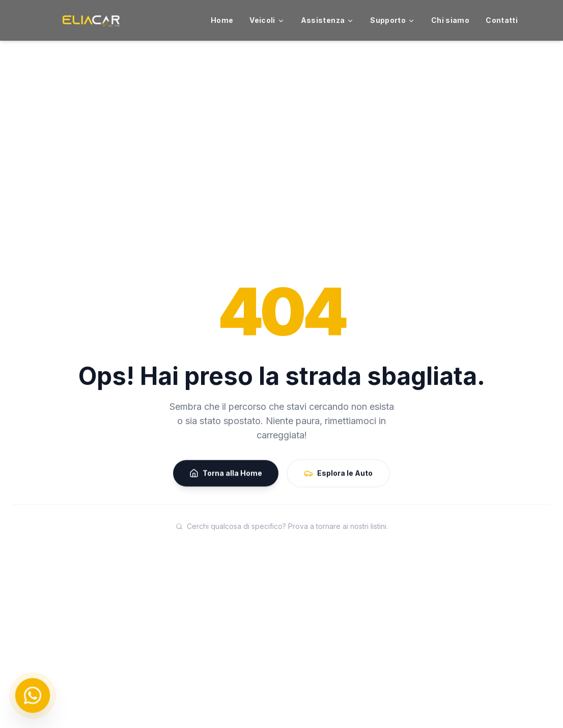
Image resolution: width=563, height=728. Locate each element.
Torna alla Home (226, 474)
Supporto (392, 20)
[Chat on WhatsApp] (33, 695)
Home (222, 20)
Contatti (502, 20)
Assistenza (328, 20)
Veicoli (267, 20)
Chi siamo (450, 20)
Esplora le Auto (338, 474)
